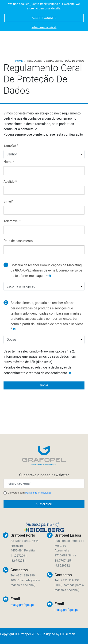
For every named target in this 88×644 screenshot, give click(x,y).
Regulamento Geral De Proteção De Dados (56, 61)
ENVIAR (44, 385)
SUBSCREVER (44, 504)
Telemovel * (12, 221)
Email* (8, 201)
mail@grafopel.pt (22, 605)
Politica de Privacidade (38, 493)
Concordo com (30, 493)
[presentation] (49, 404)
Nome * (9, 162)
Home (19, 61)
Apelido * (10, 182)
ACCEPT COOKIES (44, 18)
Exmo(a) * (11, 146)
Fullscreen (68, 634)
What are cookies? (44, 27)
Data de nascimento (18, 241)
